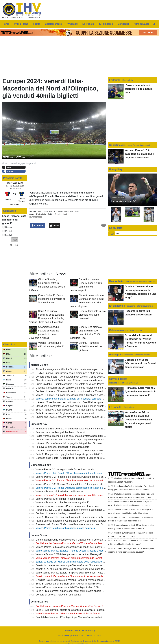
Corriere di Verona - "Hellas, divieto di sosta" (60, 513)
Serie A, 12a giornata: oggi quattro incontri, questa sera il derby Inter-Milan (76, 517)
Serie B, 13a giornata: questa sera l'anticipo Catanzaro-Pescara (70, 610)
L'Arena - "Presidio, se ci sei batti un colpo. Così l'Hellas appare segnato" (75, 402)
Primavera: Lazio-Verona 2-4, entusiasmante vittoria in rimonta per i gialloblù (77, 429)
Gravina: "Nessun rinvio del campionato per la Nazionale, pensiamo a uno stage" (79, 388)
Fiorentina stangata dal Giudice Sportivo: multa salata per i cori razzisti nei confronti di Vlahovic (87, 369)
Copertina (115, 145)
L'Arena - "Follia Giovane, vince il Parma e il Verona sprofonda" (70, 451)
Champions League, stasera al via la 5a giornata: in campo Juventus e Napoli (78, 417)
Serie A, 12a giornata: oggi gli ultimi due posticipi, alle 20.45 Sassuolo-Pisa (76, 454)
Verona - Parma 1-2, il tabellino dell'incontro (59, 491)
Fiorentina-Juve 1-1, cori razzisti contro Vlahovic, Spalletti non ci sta (72, 510)
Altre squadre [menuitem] (141, 24)
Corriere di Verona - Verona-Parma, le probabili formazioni (67, 506)
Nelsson (9, 227)
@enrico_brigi (61, 214)
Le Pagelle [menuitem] (88, 24)
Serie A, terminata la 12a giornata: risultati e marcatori (92, 315)
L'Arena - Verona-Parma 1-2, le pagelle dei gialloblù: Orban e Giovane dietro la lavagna (83, 443)
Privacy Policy (89, 630)
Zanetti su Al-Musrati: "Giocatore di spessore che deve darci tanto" (72, 569)
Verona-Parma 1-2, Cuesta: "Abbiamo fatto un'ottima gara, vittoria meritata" (76, 484)
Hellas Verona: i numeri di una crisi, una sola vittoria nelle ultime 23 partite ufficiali (80, 436)
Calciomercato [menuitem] (53, 24)
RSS (99, 636)
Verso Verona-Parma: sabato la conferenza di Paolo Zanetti (68, 614)
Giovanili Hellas (118, 379)
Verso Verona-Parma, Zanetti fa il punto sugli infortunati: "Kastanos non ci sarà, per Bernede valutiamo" (92, 573)
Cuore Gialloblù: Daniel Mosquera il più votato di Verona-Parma (51, 299)
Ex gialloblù (116, 306)
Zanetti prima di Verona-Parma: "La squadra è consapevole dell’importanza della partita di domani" (89, 576)
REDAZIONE (64, 636)
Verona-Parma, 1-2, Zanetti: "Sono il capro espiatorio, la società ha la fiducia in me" (81, 473)
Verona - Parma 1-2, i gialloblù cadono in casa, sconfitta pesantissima (73, 495)
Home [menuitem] (6, 24)
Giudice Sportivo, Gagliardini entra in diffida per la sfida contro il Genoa (74, 373)
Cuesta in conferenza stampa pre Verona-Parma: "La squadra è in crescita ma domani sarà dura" (88, 565)
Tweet (55, 226)
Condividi (38, 226)
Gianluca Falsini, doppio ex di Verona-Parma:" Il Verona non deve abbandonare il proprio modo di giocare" (93, 580)
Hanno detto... (117, 281)
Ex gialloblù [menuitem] (106, 24)
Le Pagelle (115, 407)
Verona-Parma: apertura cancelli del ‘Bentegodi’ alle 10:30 (67, 587)
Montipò (9, 231)
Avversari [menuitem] (72, 24)
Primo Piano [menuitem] (21, 24)
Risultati (15, 245)
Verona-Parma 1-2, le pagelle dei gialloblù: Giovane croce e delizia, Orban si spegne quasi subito (88, 477)
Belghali (9, 235)
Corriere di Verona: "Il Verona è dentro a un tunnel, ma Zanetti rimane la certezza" (80, 391)
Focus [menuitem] (37, 24)
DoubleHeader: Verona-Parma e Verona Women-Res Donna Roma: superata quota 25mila (85, 606)
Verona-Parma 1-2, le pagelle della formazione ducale (65, 469)
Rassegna (115, 355)
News (40, 211)
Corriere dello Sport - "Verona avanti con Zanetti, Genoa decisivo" (71, 377)
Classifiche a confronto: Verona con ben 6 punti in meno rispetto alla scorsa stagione (81, 406)
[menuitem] (154, 24)
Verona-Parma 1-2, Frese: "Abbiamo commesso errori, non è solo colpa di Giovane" (81, 488)
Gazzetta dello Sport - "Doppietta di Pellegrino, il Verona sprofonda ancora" (76, 458)
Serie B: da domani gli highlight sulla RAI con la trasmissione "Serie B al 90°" (77, 584)
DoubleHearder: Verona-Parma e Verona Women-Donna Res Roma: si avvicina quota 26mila (86, 543)
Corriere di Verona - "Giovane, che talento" (59, 595)
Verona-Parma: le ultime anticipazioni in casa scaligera (65, 528)
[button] (15, 240)
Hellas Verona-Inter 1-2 (124, 201)
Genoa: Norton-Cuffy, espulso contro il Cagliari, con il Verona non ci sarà (75, 540)
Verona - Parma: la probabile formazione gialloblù (90, 346)
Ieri (117, 233)
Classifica (9, 345)
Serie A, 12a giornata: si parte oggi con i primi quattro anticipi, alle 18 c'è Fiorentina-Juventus (86, 591)
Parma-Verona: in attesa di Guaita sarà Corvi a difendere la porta (71, 521)
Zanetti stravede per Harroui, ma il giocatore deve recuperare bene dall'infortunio (79, 562)
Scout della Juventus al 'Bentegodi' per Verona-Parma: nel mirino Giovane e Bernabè (82, 617)
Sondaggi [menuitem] (123, 24)
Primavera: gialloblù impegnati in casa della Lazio (62, 447)
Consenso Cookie (72, 630)
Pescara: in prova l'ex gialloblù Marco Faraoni (60, 432)
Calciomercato (118, 330)
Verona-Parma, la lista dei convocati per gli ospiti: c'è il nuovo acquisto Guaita (78, 547)
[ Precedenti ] (15, 204)
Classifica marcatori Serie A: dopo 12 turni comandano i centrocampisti (74, 380)
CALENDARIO (78, 636)
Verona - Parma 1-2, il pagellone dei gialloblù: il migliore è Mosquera (73, 395)
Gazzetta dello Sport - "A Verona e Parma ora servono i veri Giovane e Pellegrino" (80, 524)
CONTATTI (91, 636)
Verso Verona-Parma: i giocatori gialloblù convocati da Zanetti (69, 558)
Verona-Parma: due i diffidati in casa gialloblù (60, 499)
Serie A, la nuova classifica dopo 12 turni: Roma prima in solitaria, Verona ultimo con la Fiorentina (88, 410)
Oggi (112, 233)
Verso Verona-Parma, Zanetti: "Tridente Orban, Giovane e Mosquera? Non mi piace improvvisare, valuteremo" (95, 551)
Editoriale (115, 80)
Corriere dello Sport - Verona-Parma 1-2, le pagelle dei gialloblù (70, 440)
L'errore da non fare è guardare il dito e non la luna (139, 89)
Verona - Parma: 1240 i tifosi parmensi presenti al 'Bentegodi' (69, 554)
